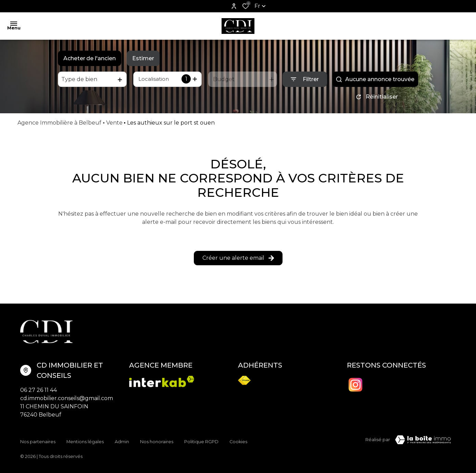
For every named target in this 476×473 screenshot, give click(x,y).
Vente (114, 125)
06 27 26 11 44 (39, 392)
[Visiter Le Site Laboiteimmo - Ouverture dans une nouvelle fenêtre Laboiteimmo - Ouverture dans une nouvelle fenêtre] (423, 442)
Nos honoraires (157, 441)
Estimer (143, 58)
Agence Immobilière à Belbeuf (59, 125)
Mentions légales (85, 441)
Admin (122, 441)
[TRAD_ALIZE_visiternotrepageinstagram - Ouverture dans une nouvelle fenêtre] (355, 387)
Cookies (238, 441)
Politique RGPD (201, 441)
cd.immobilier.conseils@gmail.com (67, 401)
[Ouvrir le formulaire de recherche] (305, 79)
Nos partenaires (38, 441)
